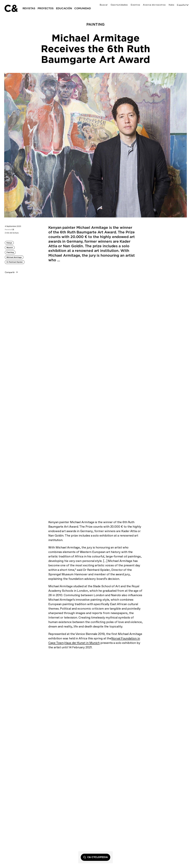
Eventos (136, 5)
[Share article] (20, 271)
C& (11, 8)
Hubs (172, 5)
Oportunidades (119, 5)
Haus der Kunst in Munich (82, 643)
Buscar (104, 5)
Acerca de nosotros (154, 5)
